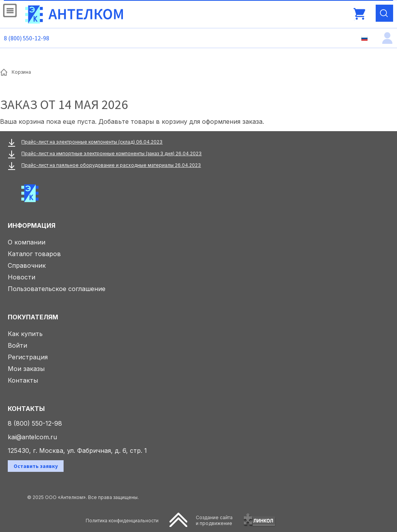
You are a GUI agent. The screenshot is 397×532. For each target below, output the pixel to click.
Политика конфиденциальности (122, 521)
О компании (27, 242)
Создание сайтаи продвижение (214, 520)
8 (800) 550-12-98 (27, 38)
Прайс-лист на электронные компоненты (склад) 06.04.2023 (92, 142)
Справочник (27, 265)
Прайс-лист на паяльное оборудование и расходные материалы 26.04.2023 (111, 165)
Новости (22, 277)
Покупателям (33, 317)
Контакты (23, 380)
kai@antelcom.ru (32, 437)
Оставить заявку (36, 466)
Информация (32, 225)
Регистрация (28, 357)
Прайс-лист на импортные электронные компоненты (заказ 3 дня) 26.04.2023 (111, 153)
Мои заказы (26, 369)
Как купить (25, 334)
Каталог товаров (34, 254)
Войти (17, 345)
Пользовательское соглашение (57, 289)
